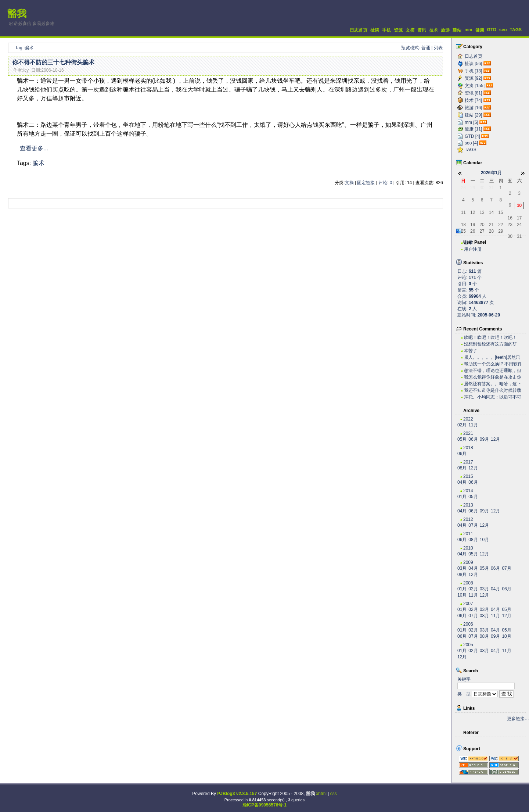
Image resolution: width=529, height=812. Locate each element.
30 (482, 188)
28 (463, 188)
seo (503, 30)
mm (468, 30)
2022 (468, 419)
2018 (468, 448)
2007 (468, 604)
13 (482, 212)
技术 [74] (473, 100)
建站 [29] (473, 115)
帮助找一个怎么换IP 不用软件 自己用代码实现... (493, 364)
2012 (468, 519)
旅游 (445, 30)
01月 (462, 497)
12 (473, 212)
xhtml (321, 794)
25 (463, 231)
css (334, 794)
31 (491, 188)
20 (482, 225)
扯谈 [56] (473, 64)
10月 (484, 540)
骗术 (39, 163)
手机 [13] (473, 71)
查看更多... (34, 148)
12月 (495, 439)
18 (463, 225)
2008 (468, 583)
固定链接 (366, 183)
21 (491, 225)
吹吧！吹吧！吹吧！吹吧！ (490, 337)
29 (473, 188)
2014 (468, 491)
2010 (468, 548)
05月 (462, 439)
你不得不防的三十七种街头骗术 (53, 62)
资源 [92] (473, 78)
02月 (462, 425)
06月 (473, 439)
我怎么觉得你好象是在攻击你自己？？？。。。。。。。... (493, 377)
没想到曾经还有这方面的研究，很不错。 (490, 344)
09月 (484, 439)
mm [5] (472, 122)
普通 (426, 48)
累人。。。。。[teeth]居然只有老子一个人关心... (492, 357)
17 (519, 218)
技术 (433, 30)
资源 (398, 30)
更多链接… (518, 719)
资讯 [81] (473, 93)
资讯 (422, 30)
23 (510, 225)
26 (473, 231)
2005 (468, 645)
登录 (468, 243)
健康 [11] (473, 129)
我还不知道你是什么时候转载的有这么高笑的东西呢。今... (493, 391)
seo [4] (471, 143)
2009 (468, 562)
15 (501, 212)
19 (473, 225)
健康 (480, 30)
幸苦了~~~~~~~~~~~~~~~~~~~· (489, 351)
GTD (492, 30)
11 (463, 212)
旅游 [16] (473, 108)
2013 (468, 505)
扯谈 (375, 30)
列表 (438, 48)
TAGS (516, 30)
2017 (468, 462)
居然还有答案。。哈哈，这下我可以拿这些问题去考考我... (493, 384)
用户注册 (473, 249)
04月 (462, 482)
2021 (468, 433)
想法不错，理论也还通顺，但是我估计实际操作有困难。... (493, 371)
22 (501, 225)
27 (482, 231)
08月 (462, 468)
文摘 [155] (475, 86)
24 (519, 225)
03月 (462, 568)
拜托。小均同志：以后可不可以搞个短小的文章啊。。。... (493, 397)
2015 (468, 476)
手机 (386, 30)
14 (491, 212)
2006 (468, 624)
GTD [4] (472, 136)
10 (519, 205)
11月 (473, 425)
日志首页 (359, 30)
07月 (473, 525)
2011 (468, 534)
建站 (457, 30)
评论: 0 (385, 183)
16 (510, 218)
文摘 (410, 30)
